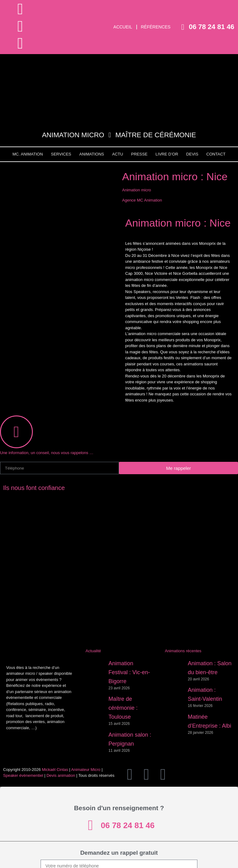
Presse (139, 154)
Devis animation (61, 775)
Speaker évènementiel (23, 775)
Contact (216, 154)
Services (61, 154)
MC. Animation (28, 154)
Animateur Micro (86, 770)
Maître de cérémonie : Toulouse (123, 708)
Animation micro (137, 190)
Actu (118, 154)
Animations (92, 154)
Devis (192, 154)
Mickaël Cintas (55, 770)
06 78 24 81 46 (212, 27)
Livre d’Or (167, 154)
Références (156, 27)
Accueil (123, 27)
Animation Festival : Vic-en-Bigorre (129, 672)
